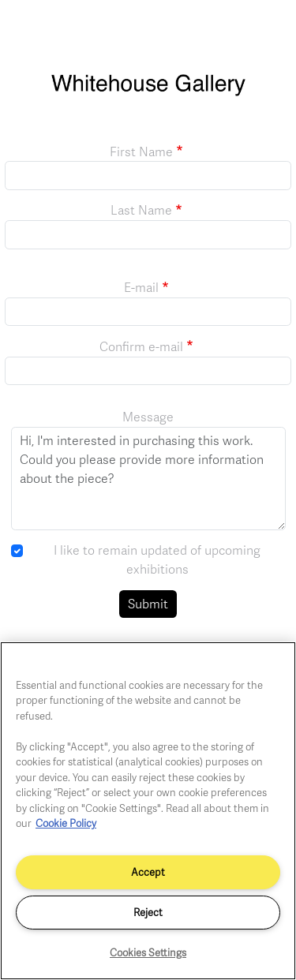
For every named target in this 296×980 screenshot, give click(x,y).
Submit (148, 604)
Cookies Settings (148, 952)
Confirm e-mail (141, 346)
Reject (148, 912)
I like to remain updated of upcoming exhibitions (157, 559)
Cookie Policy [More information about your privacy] (66, 823)
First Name (141, 151)
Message (148, 417)
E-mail (141, 287)
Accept (148, 872)
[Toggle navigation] (267, 30)
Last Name (141, 210)
